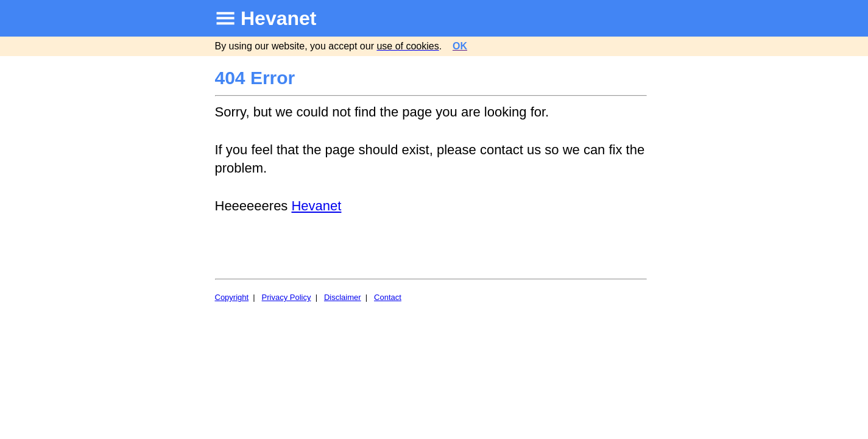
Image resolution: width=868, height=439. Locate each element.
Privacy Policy (287, 297)
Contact (388, 297)
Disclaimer (343, 297)
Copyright (232, 297)
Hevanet (279, 18)
